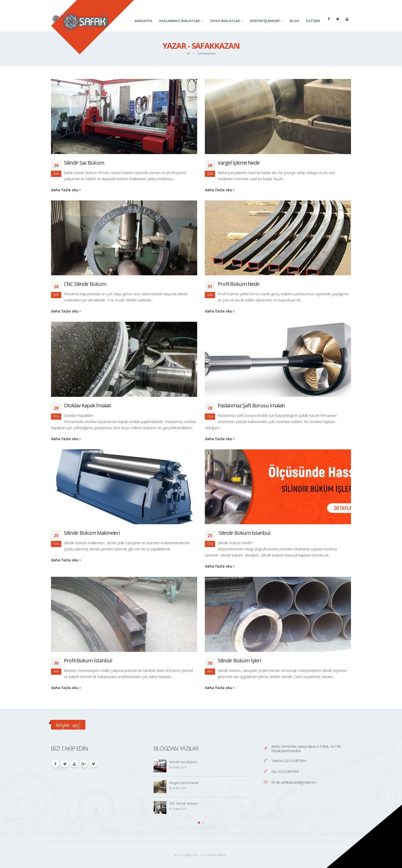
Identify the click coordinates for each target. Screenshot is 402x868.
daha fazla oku (66, 190)
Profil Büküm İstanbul (88, 660)
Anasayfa (143, 21)
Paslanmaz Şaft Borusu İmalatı (251, 405)
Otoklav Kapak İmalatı (87, 405)
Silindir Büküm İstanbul (244, 533)
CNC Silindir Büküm (85, 284)
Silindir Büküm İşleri (239, 660)
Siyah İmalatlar (225, 21)
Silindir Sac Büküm (84, 163)
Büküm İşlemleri (265, 21)
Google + (84, 764)
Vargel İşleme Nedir (239, 163)
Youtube (74, 764)
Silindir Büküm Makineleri (92, 533)
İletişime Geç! (68, 725)
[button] (199, 823)
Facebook (55, 764)
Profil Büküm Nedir (239, 284)
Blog (294, 21)
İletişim (313, 21)
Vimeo (93, 764)
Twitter (65, 764)
